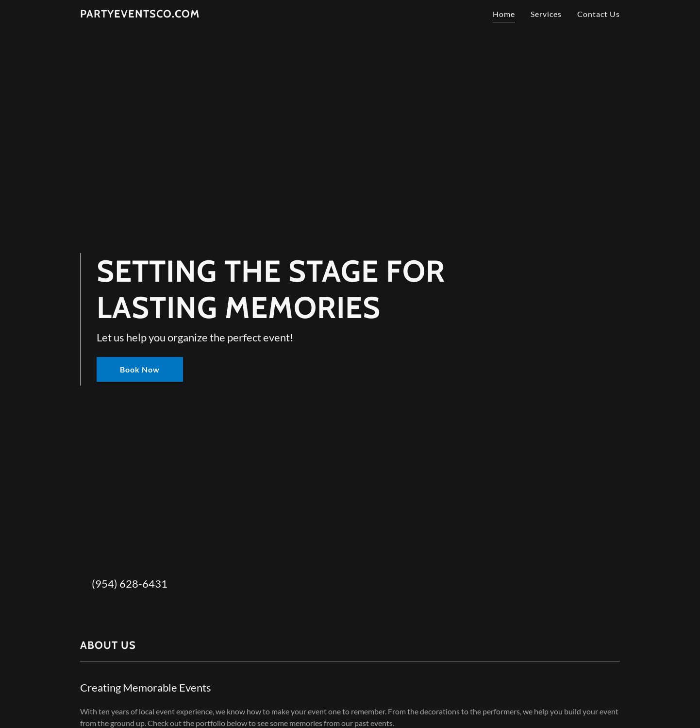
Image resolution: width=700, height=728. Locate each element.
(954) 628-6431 (130, 584)
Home (504, 14)
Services (546, 14)
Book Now (140, 369)
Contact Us (599, 14)
